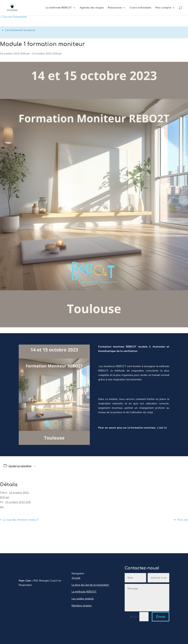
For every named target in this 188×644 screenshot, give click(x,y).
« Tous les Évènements (13, 17)
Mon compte (163, 8)
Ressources (115, 8)
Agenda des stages (92, 8)
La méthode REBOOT (84, 592)
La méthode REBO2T (59, 8)
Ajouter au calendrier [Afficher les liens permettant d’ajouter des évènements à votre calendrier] (20, 466)
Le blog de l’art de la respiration (90, 585)
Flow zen (183, 520)
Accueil (76, 578)
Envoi (161, 617)
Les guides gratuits (83, 599)
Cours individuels (140, 8)
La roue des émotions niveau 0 (20, 520)
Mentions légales (82, 606)
